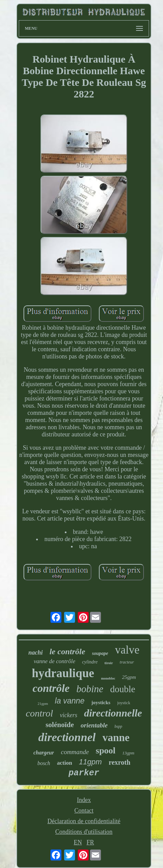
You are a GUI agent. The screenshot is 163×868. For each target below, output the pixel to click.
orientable (94, 725)
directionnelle (113, 713)
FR (90, 842)
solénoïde (60, 725)
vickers (68, 715)
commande (75, 752)
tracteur (127, 662)
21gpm (43, 703)
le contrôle (67, 652)
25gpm (129, 677)
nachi (35, 653)
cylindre (90, 662)
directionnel (67, 737)
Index (84, 800)
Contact (84, 811)
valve (127, 650)
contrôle (51, 688)
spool (106, 751)
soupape (100, 653)
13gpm (128, 753)
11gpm (90, 762)
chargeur (44, 753)
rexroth (120, 762)
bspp (118, 726)
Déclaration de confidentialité (84, 821)
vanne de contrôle (55, 661)
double (123, 689)
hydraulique (63, 673)
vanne (116, 738)
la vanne (70, 701)
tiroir (109, 663)
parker (84, 773)
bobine (90, 689)
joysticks (101, 702)
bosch (44, 763)
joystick (124, 703)
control (40, 713)
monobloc (108, 678)
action (64, 763)
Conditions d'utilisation (84, 832)
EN (78, 842)
